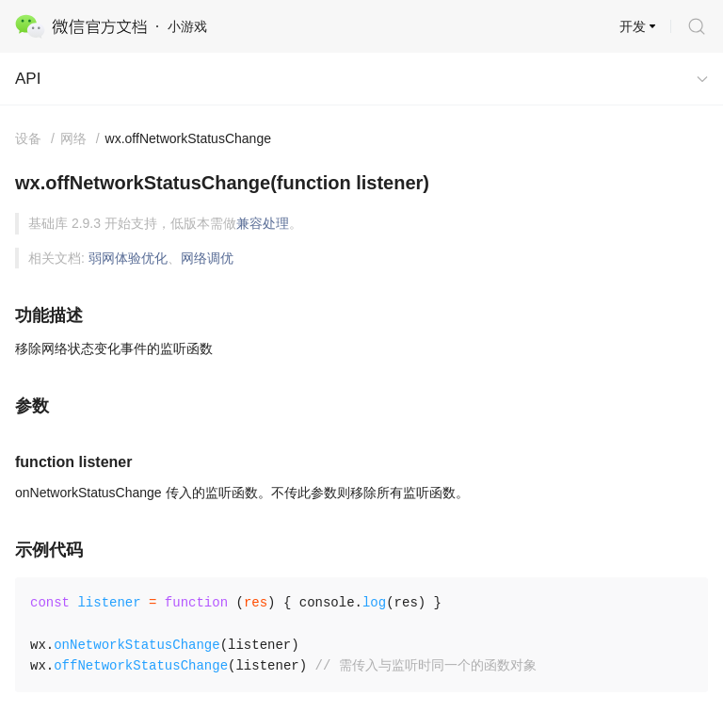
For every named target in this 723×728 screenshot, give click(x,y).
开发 (633, 26)
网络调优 (207, 258)
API (28, 79)
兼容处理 (263, 223)
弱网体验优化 (128, 258)
